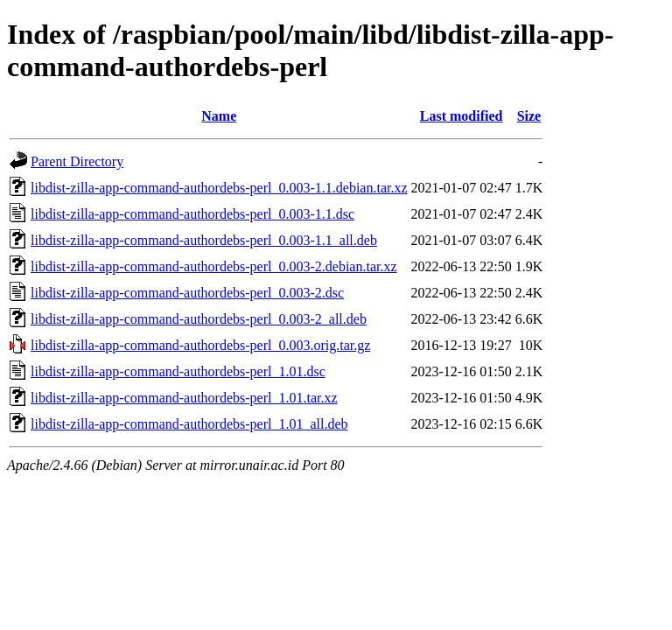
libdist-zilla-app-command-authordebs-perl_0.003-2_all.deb (199, 319)
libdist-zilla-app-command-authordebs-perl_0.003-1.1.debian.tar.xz (219, 188)
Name (219, 116)
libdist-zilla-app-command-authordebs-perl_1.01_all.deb (189, 424)
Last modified (462, 116)
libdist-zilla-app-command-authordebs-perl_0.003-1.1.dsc (192, 214)
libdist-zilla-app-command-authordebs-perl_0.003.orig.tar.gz (200, 345)
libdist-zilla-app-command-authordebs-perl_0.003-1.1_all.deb (204, 240)
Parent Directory (77, 161)
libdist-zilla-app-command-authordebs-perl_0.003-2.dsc (187, 293)
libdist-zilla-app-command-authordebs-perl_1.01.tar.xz (184, 398)
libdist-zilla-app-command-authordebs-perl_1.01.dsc (178, 371)
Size (529, 116)
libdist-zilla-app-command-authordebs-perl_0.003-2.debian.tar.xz (214, 266)
